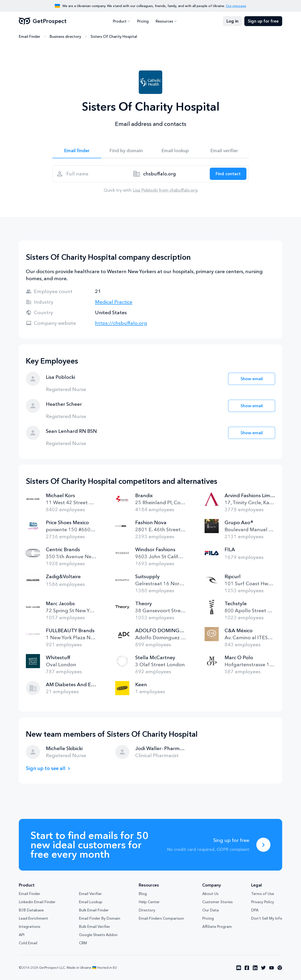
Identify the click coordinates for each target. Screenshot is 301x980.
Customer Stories (217, 902)
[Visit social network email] (239, 968)
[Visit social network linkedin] (255, 968)
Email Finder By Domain (100, 918)
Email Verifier (90, 894)
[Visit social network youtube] (272, 968)
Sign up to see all (46, 768)
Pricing (143, 21)
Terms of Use (263, 894)
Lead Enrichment (33, 918)
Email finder (77, 151)
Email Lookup (91, 902)
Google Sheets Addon (98, 935)
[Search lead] (228, 174)
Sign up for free (263, 21)
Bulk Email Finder (94, 910)
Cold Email (28, 943)
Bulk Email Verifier (95, 926)
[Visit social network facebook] (247, 968)
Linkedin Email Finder (37, 902)
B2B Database (31, 910)
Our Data (210, 910)
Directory (147, 910)
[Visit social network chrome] (280, 968)
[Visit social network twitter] (263, 968)
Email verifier (224, 151)
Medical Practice (114, 302)
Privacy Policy (263, 902)
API (22, 935)
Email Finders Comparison (161, 918)
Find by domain (126, 151)
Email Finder (30, 36)
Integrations (30, 926)
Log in (232, 21)
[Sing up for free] (263, 845)
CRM (83, 943)
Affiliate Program (217, 926)
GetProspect (43, 21)
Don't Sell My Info (267, 918)
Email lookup (175, 151)
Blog (143, 894)
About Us (210, 894)
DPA (255, 910)
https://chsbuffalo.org (121, 323)
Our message (236, 6)
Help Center (149, 902)
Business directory (65, 36)
